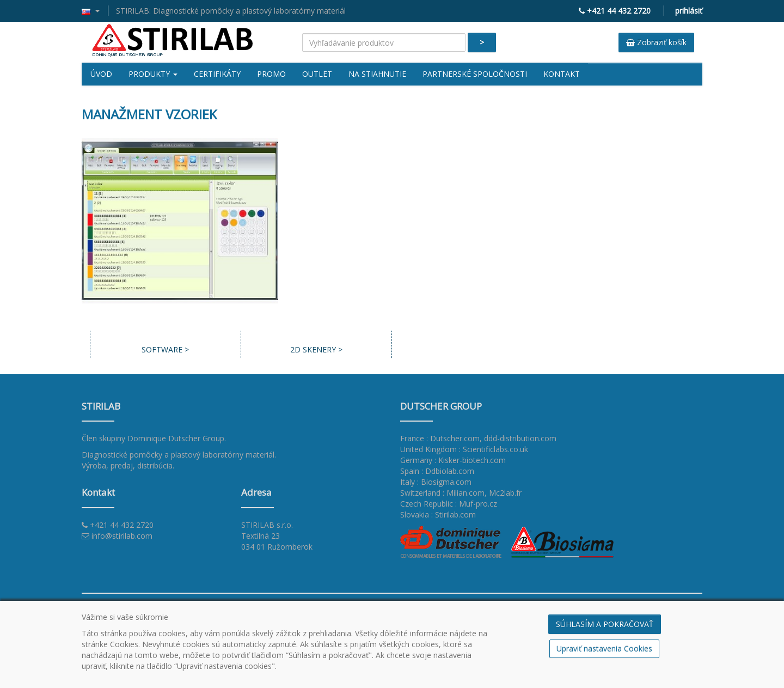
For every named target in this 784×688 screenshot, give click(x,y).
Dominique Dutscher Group (176, 438)
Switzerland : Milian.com (442, 493)
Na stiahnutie (377, 74)
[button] (95, 11)
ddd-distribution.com (520, 438)
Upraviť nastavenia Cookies (604, 649)
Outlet (317, 74)
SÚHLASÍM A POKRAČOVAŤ (605, 624)
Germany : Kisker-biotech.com (453, 460)
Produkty (153, 74)
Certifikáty (217, 74)
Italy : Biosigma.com (436, 482)
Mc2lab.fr (505, 493)
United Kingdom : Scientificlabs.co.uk (464, 449)
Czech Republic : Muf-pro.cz (449, 504)
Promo (271, 74)
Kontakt (562, 74)
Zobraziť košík (656, 42)
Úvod (101, 74)
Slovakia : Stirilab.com (438, 515)
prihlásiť (689, 11)
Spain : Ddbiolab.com (437, 471)
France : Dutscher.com (440, 438)
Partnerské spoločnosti (475, 74)
